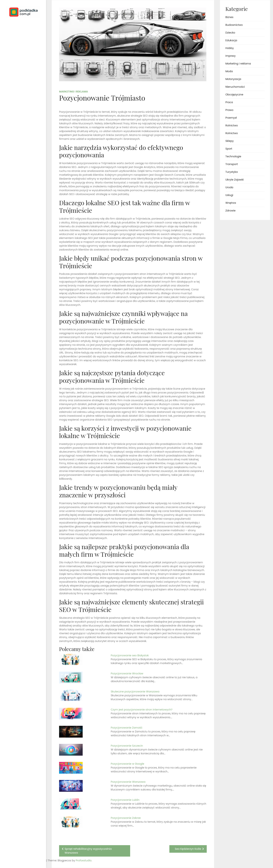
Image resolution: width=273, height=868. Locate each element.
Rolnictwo (232, 125)
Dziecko (230, 33)
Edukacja (231, 40)
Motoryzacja (233, 79)
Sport (229, 149)
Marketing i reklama (74, 92)
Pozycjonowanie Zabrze (126, 818)
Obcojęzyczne (234, 94)
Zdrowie (231, 211)
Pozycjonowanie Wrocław (127, 673)
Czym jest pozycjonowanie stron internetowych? (142, 710)
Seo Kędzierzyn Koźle (188, 849)
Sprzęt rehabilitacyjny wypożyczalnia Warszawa (88, 851)
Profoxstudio (31, 860)
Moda (229, 71)
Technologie (233, 156)
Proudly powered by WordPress (18, 855)
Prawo (229, 110)
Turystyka (232, 172)
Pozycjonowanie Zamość (127, 728)
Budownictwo (234, 25)
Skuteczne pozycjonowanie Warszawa (135, 692)
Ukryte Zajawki (235, 180)
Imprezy (231, 56)
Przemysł (231, 118)
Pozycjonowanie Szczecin (127, 746)
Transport (232, 164)
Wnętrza (231, 203)
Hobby (230, 48)
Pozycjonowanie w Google (128, 764)
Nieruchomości (235, 87)
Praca (229, 102)
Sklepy (230, 141)
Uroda (229, 187)
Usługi (229, 195)
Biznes (229, 17)
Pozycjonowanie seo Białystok (130, 655)
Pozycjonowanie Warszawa (128, 782)
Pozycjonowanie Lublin (125, 800)
